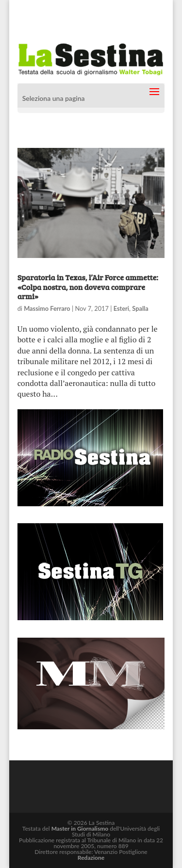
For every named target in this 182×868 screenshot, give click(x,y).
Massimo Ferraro (47, 308)
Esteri (121, 308)
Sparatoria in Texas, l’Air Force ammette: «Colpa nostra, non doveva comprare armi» (88, 286)
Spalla (140, 308)
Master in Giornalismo (80, 828)
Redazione (91, 858)
